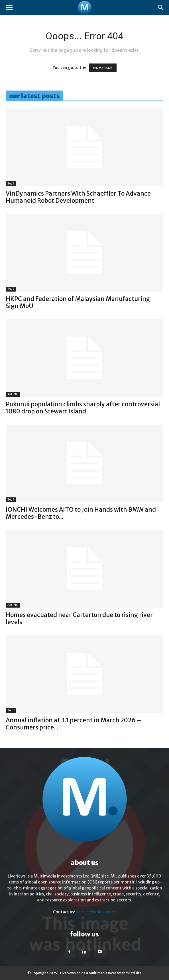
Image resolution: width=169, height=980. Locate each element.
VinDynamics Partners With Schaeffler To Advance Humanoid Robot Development (78, 197)
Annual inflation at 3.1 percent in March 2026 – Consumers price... (74, 724)
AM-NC (13, 394)
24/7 (11, 184)
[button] (9, 8)
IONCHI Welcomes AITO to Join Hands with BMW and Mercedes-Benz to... (81, 513)
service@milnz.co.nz (96, 912)
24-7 (11, 710)
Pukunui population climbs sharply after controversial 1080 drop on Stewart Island (83, 408)
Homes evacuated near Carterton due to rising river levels (79, 618)
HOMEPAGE (103, 68)
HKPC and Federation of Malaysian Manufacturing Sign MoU (78, 302)
